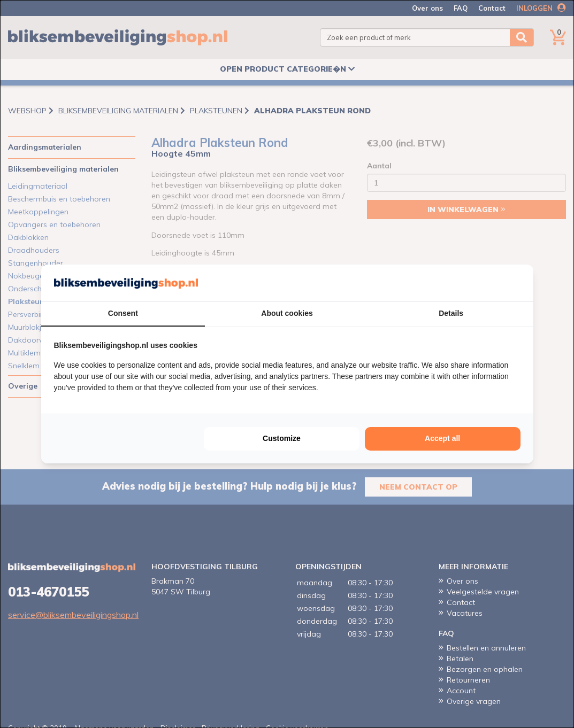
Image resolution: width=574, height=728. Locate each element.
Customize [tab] (282, 438)
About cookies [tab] (287, 313)
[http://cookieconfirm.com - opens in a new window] (518, 283)
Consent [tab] (123, 313)
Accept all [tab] (442, 438)
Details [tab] (451, 313)
